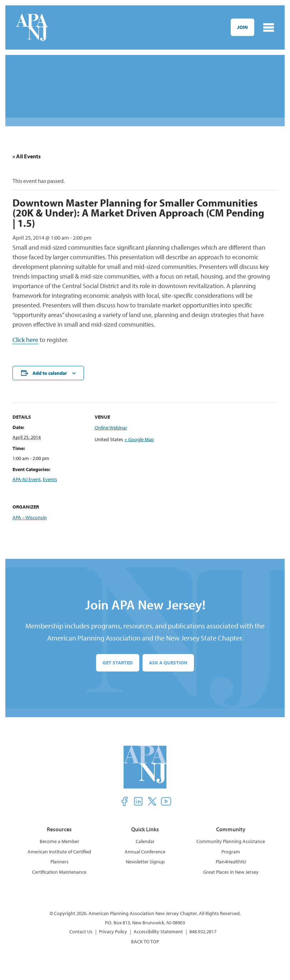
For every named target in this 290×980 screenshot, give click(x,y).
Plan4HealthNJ (231, 862)
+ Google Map (139, 439)
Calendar (145, 841)
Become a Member (59, 841)
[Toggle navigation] (269, 27)
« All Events (27, 156)
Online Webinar (111, 428)
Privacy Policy (113, 931)
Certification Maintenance (59, 872)
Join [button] (242, 27)
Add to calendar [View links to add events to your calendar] (50, 373)
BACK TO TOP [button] (145, 941)
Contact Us (81, 931)
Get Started (118, 663)
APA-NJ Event (27, 479)
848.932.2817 (203, 931)
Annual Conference (145, 852)
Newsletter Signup (145, 862)
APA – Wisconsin (30, 517)
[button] (124, 801)
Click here (25, 340)
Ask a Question (168, 663)
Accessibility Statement (158, 931)
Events (50, 479)
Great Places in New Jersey (231, 872)
